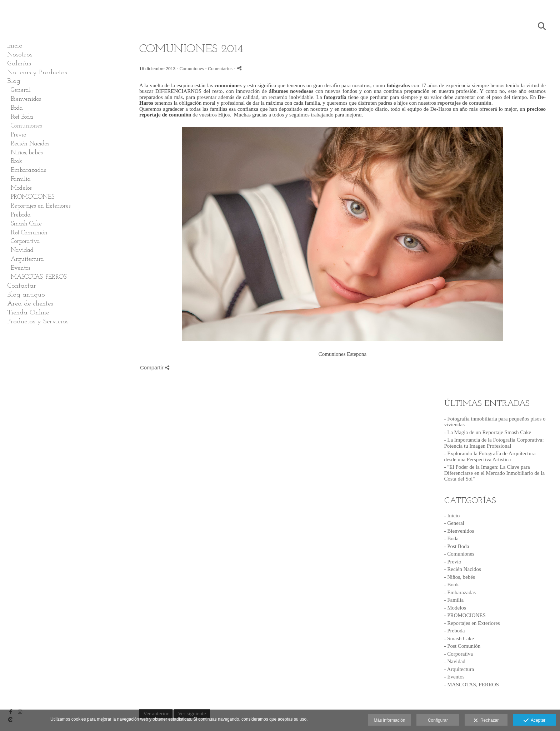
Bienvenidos (26, 99)
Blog (14, 81)
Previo (18, 135)
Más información (390, 720)
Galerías (19, 64)
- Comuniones (459, 554)
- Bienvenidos (459, 531)
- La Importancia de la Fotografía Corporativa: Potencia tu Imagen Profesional (494, 443)
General (21, 90)
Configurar (438, 720)
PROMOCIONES (32, 197)
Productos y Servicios (38, 322)
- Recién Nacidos (463, 569)
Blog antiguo (26, 295)
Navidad (22, 250)
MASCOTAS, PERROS (39, 277)
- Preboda (455, 631)
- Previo (453, 562)
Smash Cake (26, 224)
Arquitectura (27, 259)
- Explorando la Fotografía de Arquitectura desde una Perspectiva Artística (490, 456)
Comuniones (26, 126)
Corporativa (25, 241)
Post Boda (22, 117)
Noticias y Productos (37, 73)
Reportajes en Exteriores (41, 206)
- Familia (454, 600)
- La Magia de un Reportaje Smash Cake (488, 432)
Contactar (22, 286)
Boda (17, 108)
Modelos (21, 188)
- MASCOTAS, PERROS (472, 685)
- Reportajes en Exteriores (472, 623)
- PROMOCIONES (465, 615)
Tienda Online (28, 313)
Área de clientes (30, 304)
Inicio (15, 46)
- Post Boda (457, 546)
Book (16, 161)
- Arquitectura (459, 669)
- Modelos (455, 608)
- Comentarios (219, 68)
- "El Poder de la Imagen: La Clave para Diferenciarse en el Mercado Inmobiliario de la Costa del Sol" (495, 473)
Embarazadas (28, 170)
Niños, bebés (27, 153)
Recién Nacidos (30, 144)
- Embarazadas (460, 592)
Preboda (21, 215)
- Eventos (454, 677)
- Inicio (452, 516)
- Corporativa (459, 654)
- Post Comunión (462, 646)
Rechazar (486, 721)
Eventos (20, 268)
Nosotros (20, 55)
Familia (21, 179)
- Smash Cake (459, 638)
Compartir (155, 367)
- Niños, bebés (460, 577)
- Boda (451, 538)
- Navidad (455, 661)
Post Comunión (29, 233)
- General (454, 523)
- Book (452, 585)
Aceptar (534, 721)
